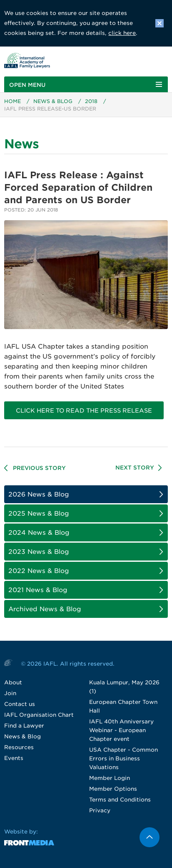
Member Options (113, 789)
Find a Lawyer (24, 726)
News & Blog (53, 101)
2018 (91, 101)
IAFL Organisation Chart (39, 715)
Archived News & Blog (45, 609)
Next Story (135, 468)
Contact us (20, 704)
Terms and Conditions (120, 800)
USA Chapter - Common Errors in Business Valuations (123, 759)
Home (12, 101)
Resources (19, 747)
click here (122, 33)
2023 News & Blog (39, 552)
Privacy (100, 810)
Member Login (110, 778)
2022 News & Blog (39, 571)
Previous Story (39, 468)
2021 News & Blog (38, 590)
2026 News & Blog (39, 494)
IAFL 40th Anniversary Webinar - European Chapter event (121, 730)
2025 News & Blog (39, 514)
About (13, 682)
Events (14, 758)
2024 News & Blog (39, 533)
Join (10, 693)
